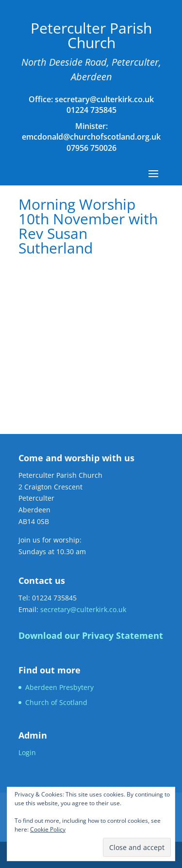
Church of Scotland (56, 702)
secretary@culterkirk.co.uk (103, 99)
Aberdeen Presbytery (59, 687)
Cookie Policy (48, 829)
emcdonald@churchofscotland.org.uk (91, 137)
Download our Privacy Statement (91, 635)
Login (27, 752)
